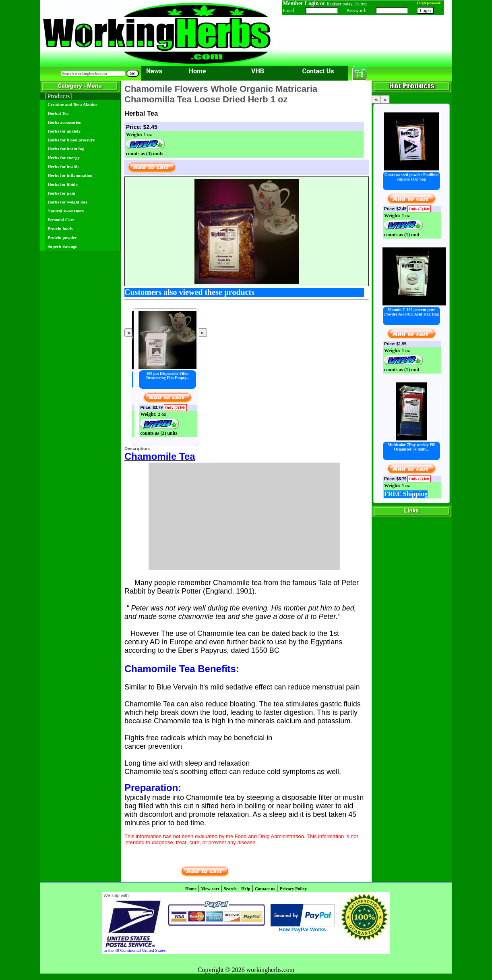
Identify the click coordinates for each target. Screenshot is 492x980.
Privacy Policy (293, 889)
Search (230, 889)
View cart (210, 889)
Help (246, 889)
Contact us (265, 889)
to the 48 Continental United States (134, 950)
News (154, 71)
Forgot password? (429, 3)
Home (197, 71)
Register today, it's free (347, 4)
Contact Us (318, 71)
